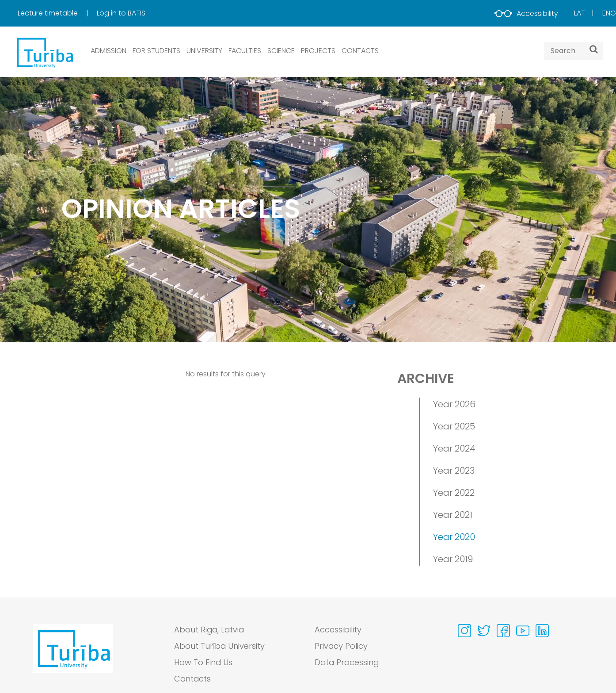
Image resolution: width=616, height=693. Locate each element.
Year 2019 (453, 559)
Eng (609, 13)
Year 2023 (454, 471)
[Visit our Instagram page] (464, 631)
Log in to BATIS (121, 13)
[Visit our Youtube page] (523, 631)
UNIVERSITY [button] (204, 51)
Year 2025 (454, 426)
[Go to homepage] (73, 657)
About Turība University (220, 646)
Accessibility (526, 13)
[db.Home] (44, 52)
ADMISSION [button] (108, 51)
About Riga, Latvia (210, 630)
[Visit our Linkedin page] (542, 631)
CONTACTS (360, 51)
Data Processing (347, 663)
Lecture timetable (49, 13)
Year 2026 (454, 404)
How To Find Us (203, 663)
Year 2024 (454, 448)
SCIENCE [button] (281, 51)
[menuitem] (56, 13)
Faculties (245, 51)
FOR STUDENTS (156, 51)
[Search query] (573, 51)
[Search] (594, 49)
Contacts (193, 679)
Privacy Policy (341, 646)
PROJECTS (318, 51)
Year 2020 (454, 537)
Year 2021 (453, 515)
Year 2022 (454, 493)
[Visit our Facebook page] (503, 631)
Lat (580, 13)
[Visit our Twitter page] (484, 631)
